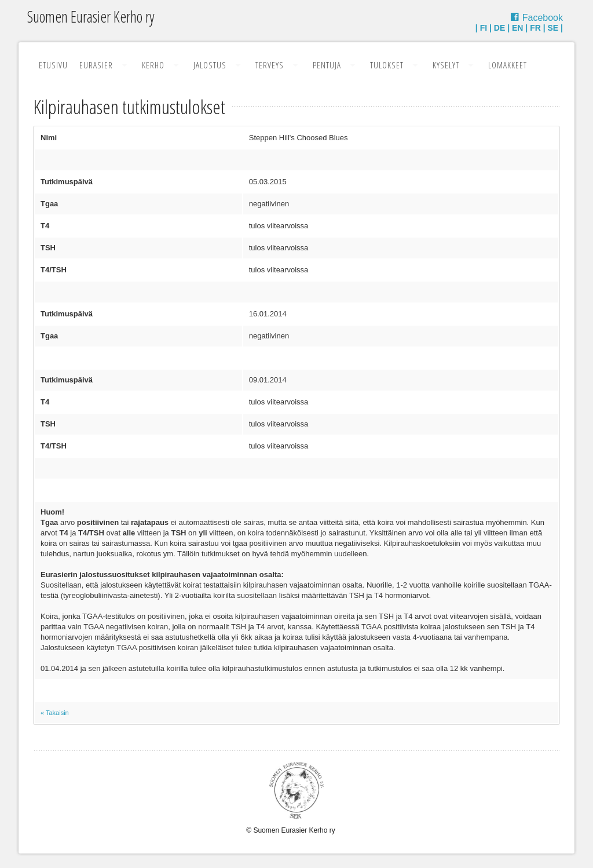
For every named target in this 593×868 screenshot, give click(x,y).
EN (517, 28)
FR (535, 28)
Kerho (153, 65)
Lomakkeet (508, 65)
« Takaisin (55, 713)
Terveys (270, 65)
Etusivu (53, 65)
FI (484, 28)
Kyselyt (446, 65)
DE (499, 28)
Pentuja (327, 65)
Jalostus (210, 65)
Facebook (543, 18)
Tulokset (387, 65)
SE (553, 28)
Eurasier (96, 65)
